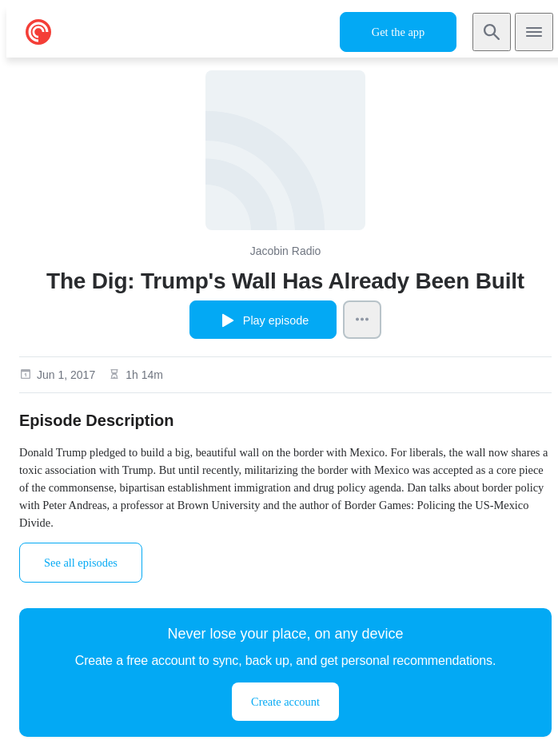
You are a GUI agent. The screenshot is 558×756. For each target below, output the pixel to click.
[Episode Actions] (362, 320)
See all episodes (81, 563)
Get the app (398, 32)
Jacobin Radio (286, 251)
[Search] (492, 32)
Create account (285, 702)
